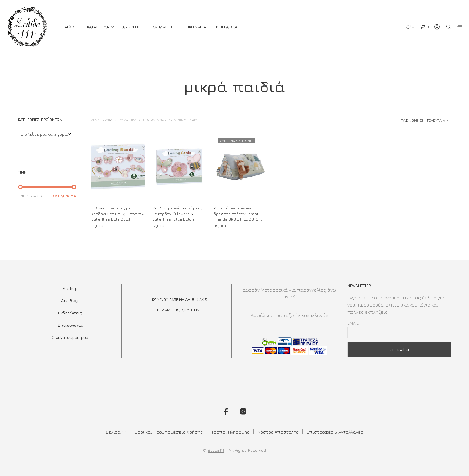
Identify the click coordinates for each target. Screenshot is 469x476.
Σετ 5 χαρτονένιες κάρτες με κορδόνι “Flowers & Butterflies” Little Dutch (177, 214)
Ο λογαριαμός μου (70, 337)
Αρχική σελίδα (102, 120)
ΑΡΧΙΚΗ (71, 27)
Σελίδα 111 (116, 432)
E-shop (70, 288)
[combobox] (404, 120)
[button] (410, 27)
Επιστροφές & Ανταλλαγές (335, 432)
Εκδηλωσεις (162, 27)
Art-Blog (131, 27)
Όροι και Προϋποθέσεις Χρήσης (169, 432)
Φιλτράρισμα (63, 196)
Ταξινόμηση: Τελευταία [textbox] (423, 120)
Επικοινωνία (70, 325)
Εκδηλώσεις (70, 313)
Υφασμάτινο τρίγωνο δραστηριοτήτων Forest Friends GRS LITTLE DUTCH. (238, 214)
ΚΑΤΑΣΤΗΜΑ (98, 27)
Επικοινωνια (195, 27)
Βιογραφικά (227, 27)
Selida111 (216, 450)
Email (353, 323)
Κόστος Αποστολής (278, 432)
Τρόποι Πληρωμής (230, 432)
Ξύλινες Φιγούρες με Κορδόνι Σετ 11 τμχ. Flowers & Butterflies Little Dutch (118, 214)
